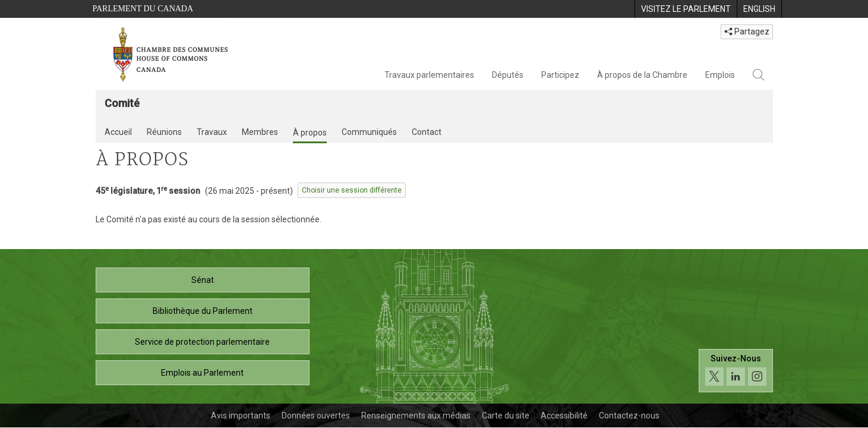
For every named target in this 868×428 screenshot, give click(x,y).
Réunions (164, 132)
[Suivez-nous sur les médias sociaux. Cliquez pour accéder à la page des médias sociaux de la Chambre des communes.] (736, 371)
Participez (560, 75)
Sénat (203, 280)
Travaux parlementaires (429, 75)
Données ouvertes (316, 416)
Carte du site (506, 416)
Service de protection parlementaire (202, 342)
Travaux (212, 132)
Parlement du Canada (143, 9)
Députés (508, 75)
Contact (427, 132)
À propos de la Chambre (642, 75)
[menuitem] (686, 9)
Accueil (118, 132)
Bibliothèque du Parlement (203, 311)
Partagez (747, 32)
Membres (260, 132)
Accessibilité (564, 416)
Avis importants (241, 416)
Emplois (720, 75)
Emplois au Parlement (202, 373)
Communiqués (369, 132)
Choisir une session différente (352, 190)
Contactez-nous (629, 416)
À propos (310, 133)
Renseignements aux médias (416, 416)
